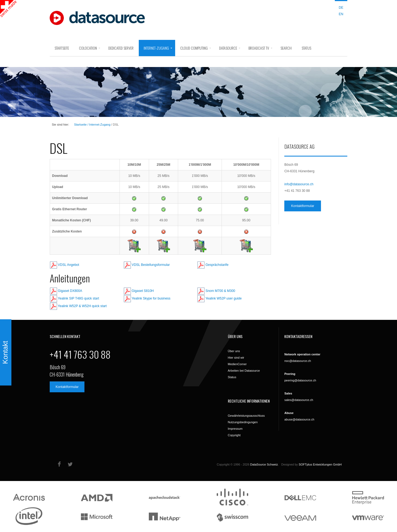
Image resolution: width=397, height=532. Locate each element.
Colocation (88, 48)
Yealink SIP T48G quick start (75, 298)
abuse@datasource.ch (299, 419)
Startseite (62, 48)
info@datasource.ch (299, 184)
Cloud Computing (194, 48)
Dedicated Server (121, 48)
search (286, 48)
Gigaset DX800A (66, 291)
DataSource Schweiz (264, 464)
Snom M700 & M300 (216, 291)
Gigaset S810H (139, 291)
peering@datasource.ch (300, 380)
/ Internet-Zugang (98, 125)
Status (306, 48)
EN (341, 14)
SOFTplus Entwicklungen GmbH (320, 464)
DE (341, 8)
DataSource (228, 48)
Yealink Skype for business (147, 298)
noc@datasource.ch (298, 361)
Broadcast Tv (259, 48)
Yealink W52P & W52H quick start (78, 306)
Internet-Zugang (156, 48)
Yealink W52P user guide (220, 298)
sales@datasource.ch (299, 400)
